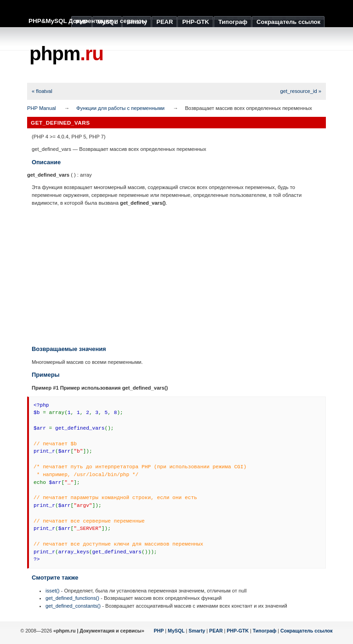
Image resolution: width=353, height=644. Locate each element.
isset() (52, 591)
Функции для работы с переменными (120, 108)
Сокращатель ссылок (307, 631)
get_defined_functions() (72, 598)
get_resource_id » (301, 91)
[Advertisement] (176, 276)
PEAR (216, 631)
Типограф (265, 631)
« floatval (42, 91)
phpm (66, 54)
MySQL (176, 631)
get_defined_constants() (73, 606)
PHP (159, 631)
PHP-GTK (238, 631)
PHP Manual (42, 108)
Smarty (197, 631)
